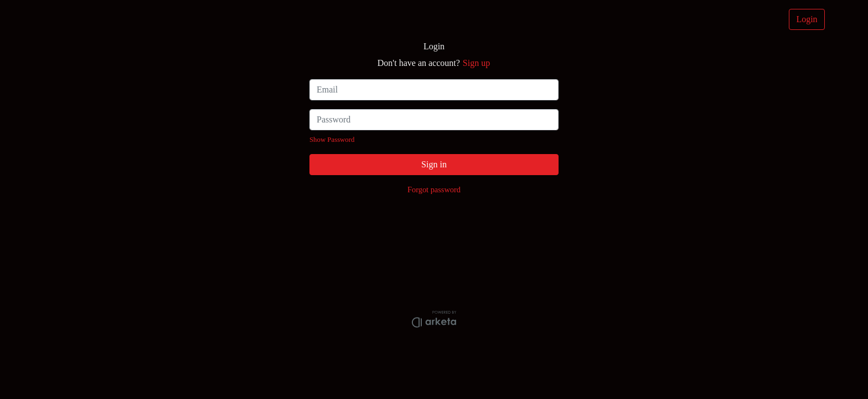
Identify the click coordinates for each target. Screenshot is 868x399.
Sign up (476, 63)
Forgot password (434, 190)
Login (807, 19)
